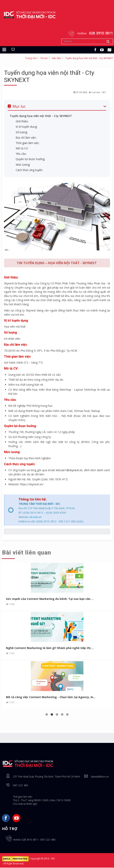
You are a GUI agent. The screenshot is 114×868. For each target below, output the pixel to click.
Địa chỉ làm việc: (26, 138)
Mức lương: (23, 165)
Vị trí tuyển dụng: (27, 127)
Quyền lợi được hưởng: (30, 159)
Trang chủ (31, 58)
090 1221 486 (20, 786)
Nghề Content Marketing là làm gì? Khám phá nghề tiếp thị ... (50, 648)
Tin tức (44, 58)
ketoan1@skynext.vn (69, 470)
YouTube (16, 818)
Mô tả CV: (22, 149)
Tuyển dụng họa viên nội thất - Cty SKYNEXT (41, 116)
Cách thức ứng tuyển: (29, 170)
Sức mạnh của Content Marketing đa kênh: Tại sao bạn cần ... (50, 599)
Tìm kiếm (61, 39)
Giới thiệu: (22, 122)
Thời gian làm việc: (28, 143)
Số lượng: (22, 132)
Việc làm (57, 58)
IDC (53, 859)
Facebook (6, 818)
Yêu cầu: (21, 154)
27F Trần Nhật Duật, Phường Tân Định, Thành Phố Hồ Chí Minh (46, 777)
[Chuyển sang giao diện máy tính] (13, 50)
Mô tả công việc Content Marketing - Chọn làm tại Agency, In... (51, 697)
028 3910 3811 (30, 840)
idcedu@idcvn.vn (100, 777)
